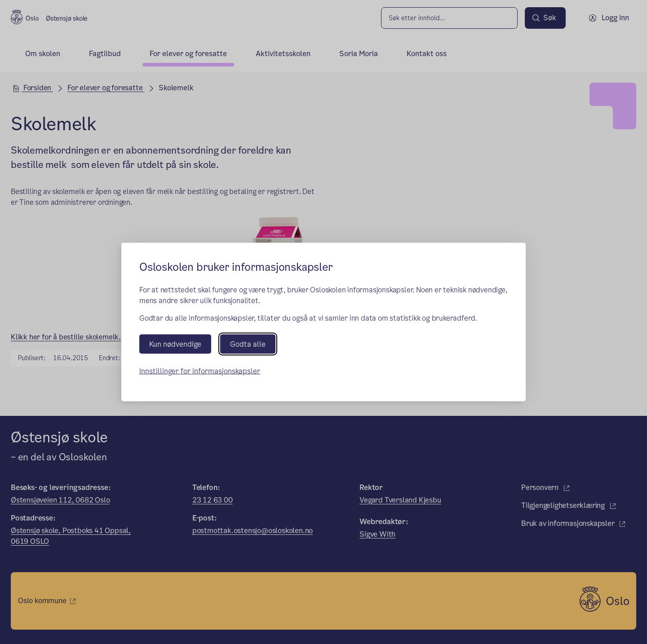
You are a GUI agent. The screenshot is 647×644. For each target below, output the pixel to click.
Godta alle (248, 344)
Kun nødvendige (175, 344)
